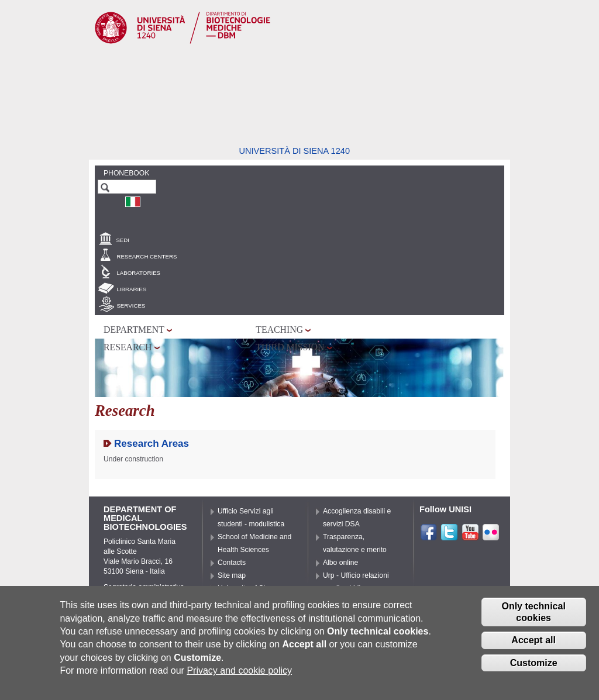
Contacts (232, 563)
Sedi (123, 240)
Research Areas (152, 444)
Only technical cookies (533, 616)
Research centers (147, 256)
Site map (232, 575)
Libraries (131, 289)
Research (128, 347)
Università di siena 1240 (294, 151)
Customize (534, 667)
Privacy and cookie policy (239, 675)
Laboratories (138, 273)
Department (134, 330)
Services (131, 306)
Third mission (290, 347)
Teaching (279, 330)
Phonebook (126, 173)
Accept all (533, 644)
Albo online (340, 563)
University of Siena (247, 588)
